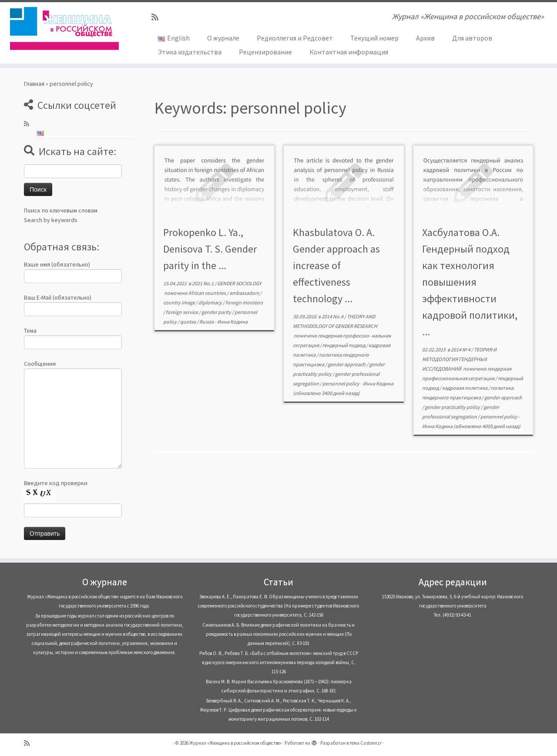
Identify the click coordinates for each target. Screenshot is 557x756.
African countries (208, 293)
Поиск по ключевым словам (61, 210)
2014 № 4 (461, 349)
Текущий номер (374, 38)
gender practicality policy (453, 407)
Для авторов (472, 38)
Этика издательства (190, 52)
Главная (34, 84)
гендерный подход (344, 345)
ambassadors (245, 293)
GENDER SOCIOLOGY (239, 283)
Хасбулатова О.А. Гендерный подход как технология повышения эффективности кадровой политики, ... (470, 282)
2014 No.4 (333, 316)
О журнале (223, 38)
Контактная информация (349, 52)
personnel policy (341, 383)
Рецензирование (265, 52)
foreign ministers (244, 302)
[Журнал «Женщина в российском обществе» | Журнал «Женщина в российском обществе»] (64, 28)
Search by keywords (51, 220)
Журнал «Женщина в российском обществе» (235, 743)
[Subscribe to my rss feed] (158, 17)
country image (180, 302)
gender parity (217, 312)
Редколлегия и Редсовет (295, 38)
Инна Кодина (232, 322)
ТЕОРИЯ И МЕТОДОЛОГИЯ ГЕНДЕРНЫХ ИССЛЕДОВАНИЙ (459, 359)
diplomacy (211, 302)
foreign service (182, 312)
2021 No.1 (203, 283)
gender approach (347, 364)
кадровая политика (465, 388)
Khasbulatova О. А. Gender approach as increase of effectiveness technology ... (336, 265)
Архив (425, 38)
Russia (207, 322)
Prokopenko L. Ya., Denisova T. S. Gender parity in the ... (210, 249)
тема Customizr (366, 743)
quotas (188, 322)
